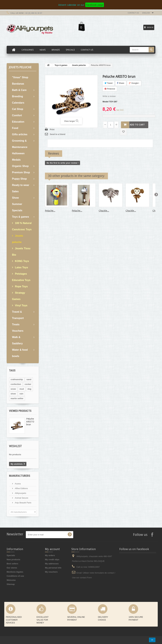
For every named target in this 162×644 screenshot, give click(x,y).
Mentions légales (15, 572)
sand (29, 379)
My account (52, 549)
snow (13, 389)
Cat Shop (18, 109)
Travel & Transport (18, 315)
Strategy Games (19, 296)
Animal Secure (21, 498)
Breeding (17, 96)
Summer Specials (17, 207)
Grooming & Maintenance (20, 144)
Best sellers (12, 564)
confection (16, 384)
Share (121, 83)
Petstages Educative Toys (21, 277)
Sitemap (11, 584)
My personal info (53, 568)
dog (29, 389)
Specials (11, 555)
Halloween (18, 153)
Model (106, 102)
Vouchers (18, 331)
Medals (16, 160)
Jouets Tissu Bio (21, 252)
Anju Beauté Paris (23, 503)
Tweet (109, 83)
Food (15, 128)
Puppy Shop (19, 179)
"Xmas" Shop (20, 77)
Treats (16, 324)
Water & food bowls (20, 353)
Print (52, 129)
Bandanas (18, 84)
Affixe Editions (21, 488)
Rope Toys (21, 286)
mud (22, 389)
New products (13, 560)
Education (18, 122)
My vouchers (51, 572)
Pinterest (110, 89)
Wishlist (15, 446)
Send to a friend (57, 134)
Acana (17, 484)
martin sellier (17, 398)
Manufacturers (20, 476)
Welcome (11, 580)
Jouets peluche (18, 239)
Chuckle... (104, 211)
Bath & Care (19, 90)
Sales (15, 191)
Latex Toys (21, 267)
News (43, 50)
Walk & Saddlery (17, 340)
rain (21, 394)
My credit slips (52, 560)
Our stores (12, 568)
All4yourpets (20, 493)
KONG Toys (22, 261)
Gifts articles (20, 134)
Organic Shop (20, 166)
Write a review (109, 96)
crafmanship (17, 379)
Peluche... (50, 211)
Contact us (133, 13)
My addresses (52, 564)
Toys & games (20, 217)
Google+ (134, 83)
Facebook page (95, 5)
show (13, 394)
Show (15, 198)
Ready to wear (21, 185)
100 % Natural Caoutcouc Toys (22, 226)
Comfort (17, 115)
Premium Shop (21, 172)
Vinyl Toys (21, 305)
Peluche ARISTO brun (30, 422)
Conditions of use (15, 576)
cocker (28, 384)
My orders (50, 555)
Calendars (18, 103)
